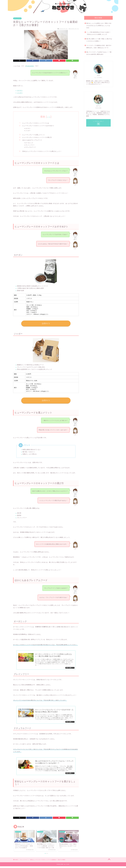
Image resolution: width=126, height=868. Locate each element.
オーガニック (29, 143)
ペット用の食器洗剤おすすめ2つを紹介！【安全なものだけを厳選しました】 (99, 33)
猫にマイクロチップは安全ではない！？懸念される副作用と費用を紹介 (99, 53)
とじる (49, 117)
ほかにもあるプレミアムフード (32, 140)
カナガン (20, 90)
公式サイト (46, 323)
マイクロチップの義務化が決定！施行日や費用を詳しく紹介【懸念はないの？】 (99, 47)
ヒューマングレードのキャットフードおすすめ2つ (38, 126)
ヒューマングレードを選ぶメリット (34, 135)
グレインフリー (30, 145)
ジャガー (20, 93)
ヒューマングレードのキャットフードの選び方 (37, 137)
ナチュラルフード (31, 147)
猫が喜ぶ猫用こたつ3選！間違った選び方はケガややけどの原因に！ (99, 40)
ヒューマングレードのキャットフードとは (36, 123)
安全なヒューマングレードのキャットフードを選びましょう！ (42, 151)
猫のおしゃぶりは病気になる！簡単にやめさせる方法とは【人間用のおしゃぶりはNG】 (99, 26)
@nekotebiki (30, 66)
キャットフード (17, 18)
